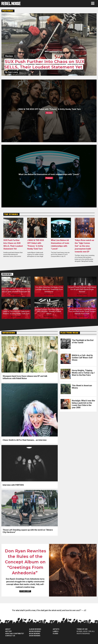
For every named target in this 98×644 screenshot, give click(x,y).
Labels (56, 631)
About (8, 629)
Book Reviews (35, 634)
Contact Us (10, 636)
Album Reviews (35, 629)
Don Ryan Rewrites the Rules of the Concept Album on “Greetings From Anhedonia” (26, 562)
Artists (56, 629)
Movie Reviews (35, 631)
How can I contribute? (15, 634)
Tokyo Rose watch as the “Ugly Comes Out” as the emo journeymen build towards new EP (84, 246)
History (9, 631)
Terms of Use (82, 629)
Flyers (55, 634)
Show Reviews (35, 636)
